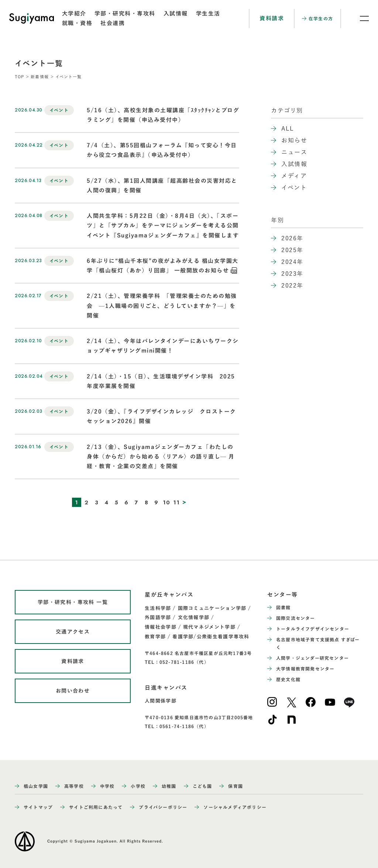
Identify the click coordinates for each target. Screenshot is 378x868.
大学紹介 (74, 13)
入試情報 (176, 13)
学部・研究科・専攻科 (125, 13)
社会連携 (113, 23)
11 (177, 502)
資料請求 (272, 18)
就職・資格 (77, 23)
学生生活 (208, 13)
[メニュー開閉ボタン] (360, 18)
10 (167, 502)
